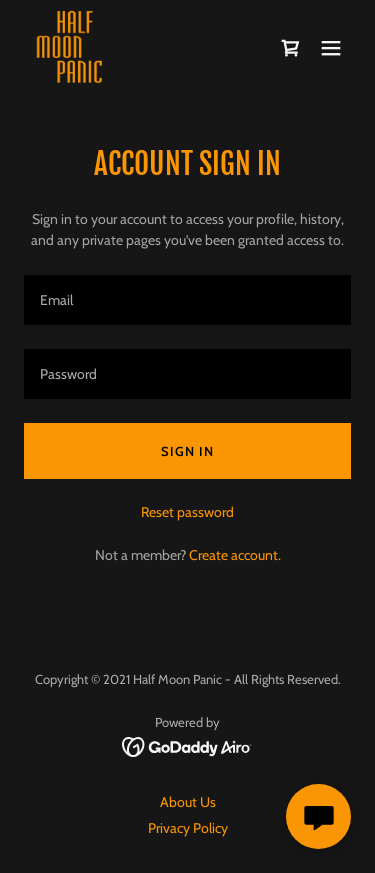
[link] (72, 48)
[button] (331, 48)
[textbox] (187, 300)
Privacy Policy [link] (188, 828)
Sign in (187, 451)
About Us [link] (188, 802)
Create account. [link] (235, 555)
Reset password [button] (187, 512)
